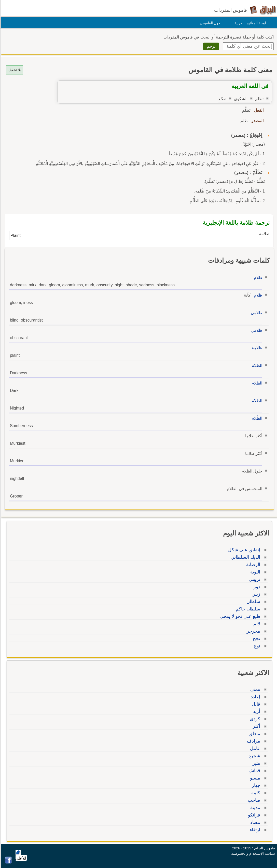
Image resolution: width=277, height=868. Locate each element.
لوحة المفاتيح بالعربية (249, 23)
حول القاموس (209, 23)
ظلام (257, 278)
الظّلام (256, 418)
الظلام (256, 366)
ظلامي (256, 313)
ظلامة (256, 348)
